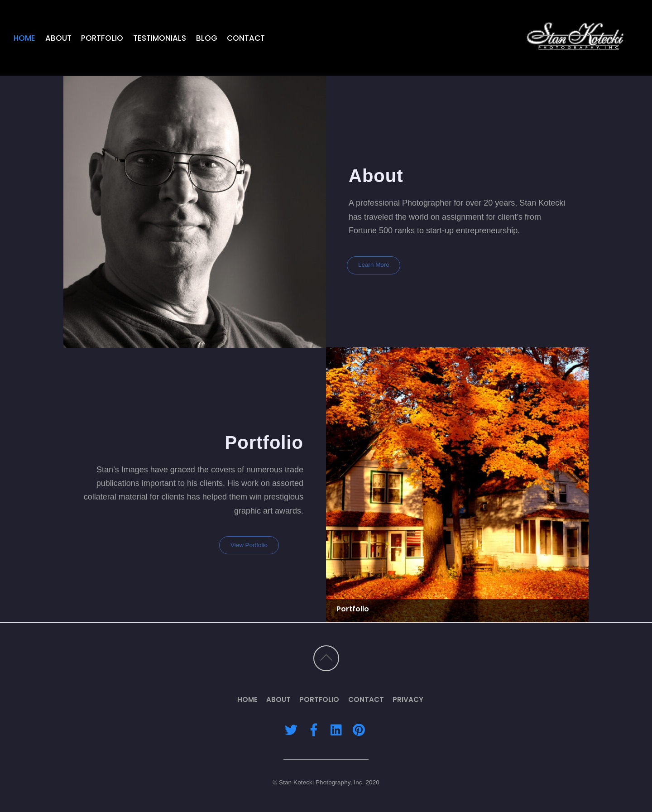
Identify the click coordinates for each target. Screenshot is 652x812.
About (58, 38)
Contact (246, 38)
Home (24, 38)
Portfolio (102, 38)
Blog (207, 38)
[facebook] (314, 729)
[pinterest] (359, 729)
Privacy (408, 699)
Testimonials (160, 38)
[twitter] (291, 729)
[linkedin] (336, 729)
